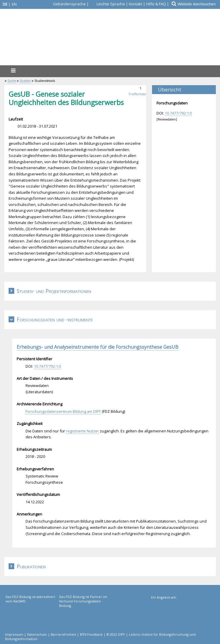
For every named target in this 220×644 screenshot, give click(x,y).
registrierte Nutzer (82, 431)
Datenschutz (37, 634)
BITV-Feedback (91, 634)
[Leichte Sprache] (107, 4)
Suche (12, 81)
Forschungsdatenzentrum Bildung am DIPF (63, 411)
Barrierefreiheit (63, 634)
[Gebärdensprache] (66, 4)
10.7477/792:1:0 (178, 113)
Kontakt (136, 4)
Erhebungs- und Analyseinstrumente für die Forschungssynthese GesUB (98, 347)
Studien (25, 81)
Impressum (14, 634)
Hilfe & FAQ (156, 4)
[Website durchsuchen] (198, 4)
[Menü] (13, 70)
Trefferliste (137, 94)
